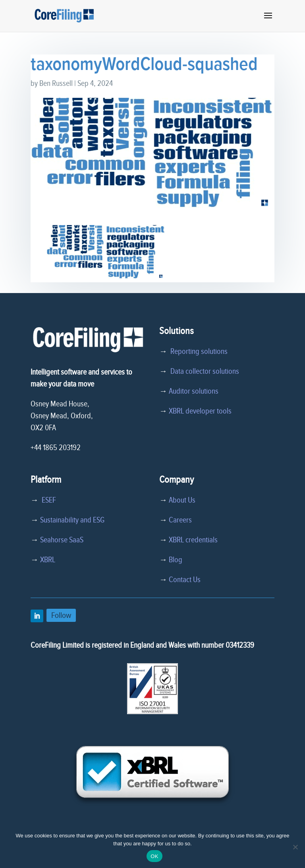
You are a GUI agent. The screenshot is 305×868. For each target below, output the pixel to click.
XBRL (48, 560)
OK (154, 856)
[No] (295, 847)
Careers (180, 520)
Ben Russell (56, 83)
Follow (61, 615)
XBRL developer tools (200, 411)
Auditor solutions (194, 391)
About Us (182, 500)
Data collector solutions (203, 371)
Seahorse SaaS (62, 540)
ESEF (47, 500)
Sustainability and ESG (72, 520)
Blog (176, 560)
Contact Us (185, 580)
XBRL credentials (193, 540)
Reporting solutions (199, 351)
